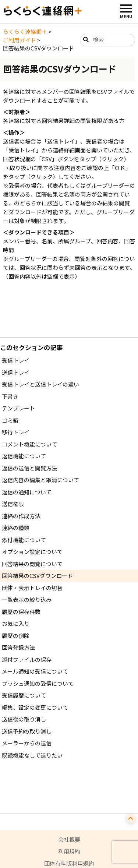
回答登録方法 (18, 647)
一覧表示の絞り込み (27, 599)
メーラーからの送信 (27, 743)
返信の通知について (27, 492)
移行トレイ (16, 432)
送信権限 (13, 504)
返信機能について (24, 456)
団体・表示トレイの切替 (32, 588)
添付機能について (24, 540)
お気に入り (16, 623)
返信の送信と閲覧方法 (29, 468)
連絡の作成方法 (21, 516)
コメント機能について (29, 444)
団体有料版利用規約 (69, 863)
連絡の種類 (16, 528)
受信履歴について (24, 695)
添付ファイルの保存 (27, 659)
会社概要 (69, 839)
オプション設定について (32, 552)
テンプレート (18, 408)
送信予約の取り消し (27, 731)
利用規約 (69, 851)
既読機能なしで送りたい (32, 755)
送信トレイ (16, 372)
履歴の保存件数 (21, 612)
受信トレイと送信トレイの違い (40, 384)
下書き (10, 396)
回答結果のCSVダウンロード (37, 576)
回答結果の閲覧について (32, 564)
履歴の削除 (16, 636)
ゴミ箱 (10, 420)
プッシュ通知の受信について (38, 683)
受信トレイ (16, 360)
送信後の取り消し (24, 719)
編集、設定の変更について (35, 707)
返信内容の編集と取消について (40, 480)
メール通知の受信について (35, 671)
